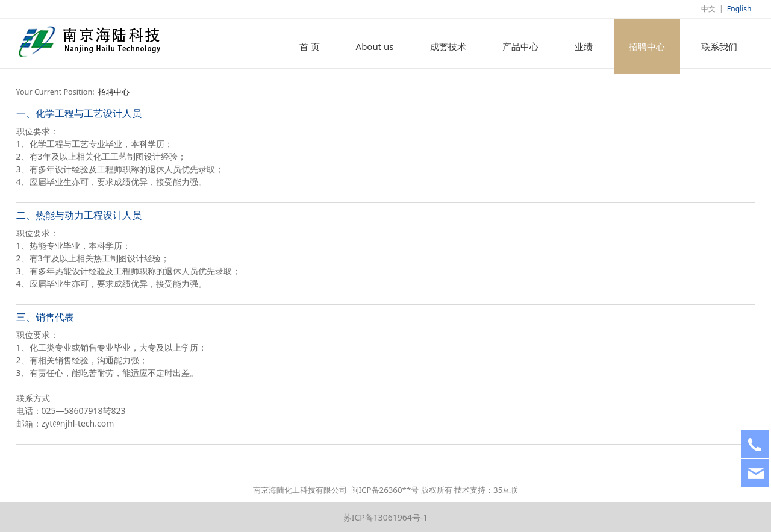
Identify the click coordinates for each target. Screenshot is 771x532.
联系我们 (719, 46)
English (739, 9)
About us (375, 46)
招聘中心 (647, 46)
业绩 (584, 46)
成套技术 (448, 46)
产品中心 (520, 46)
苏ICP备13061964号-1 (386, 517)
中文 (708, 9)
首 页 (310, 46)
